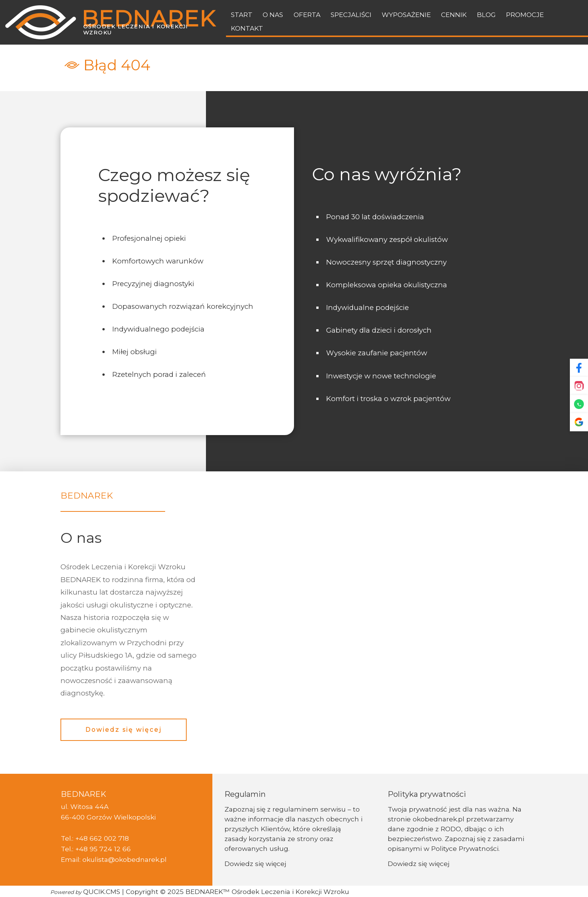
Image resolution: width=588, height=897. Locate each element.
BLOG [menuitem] (486, 15)
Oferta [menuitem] (307, 15)
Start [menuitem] (242, 15)
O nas (81, 538)
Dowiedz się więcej (124, 730)
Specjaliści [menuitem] (351, 15)
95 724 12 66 (110, 849)
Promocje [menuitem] (525, 15)
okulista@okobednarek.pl (125, 859)
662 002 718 (109, 838)
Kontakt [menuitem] (247, 28)
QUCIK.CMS (85, 892)
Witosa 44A (89, 806)
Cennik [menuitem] (454, 15)
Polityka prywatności (427, 794)
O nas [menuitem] (273, 15)
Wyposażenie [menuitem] (406, 15)
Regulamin (245, 794)
